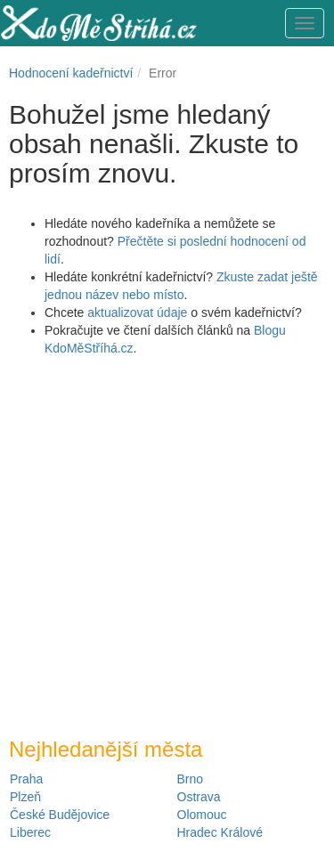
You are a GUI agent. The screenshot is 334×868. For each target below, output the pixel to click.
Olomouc (202, 815)
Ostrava (199, 797)
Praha (26, 779)
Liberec (30, 832)
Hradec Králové (220, 832)
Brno (191, 779)
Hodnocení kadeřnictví (71, 73)
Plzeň (25, 797)
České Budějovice (60, 815)
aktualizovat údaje (137, 312)
